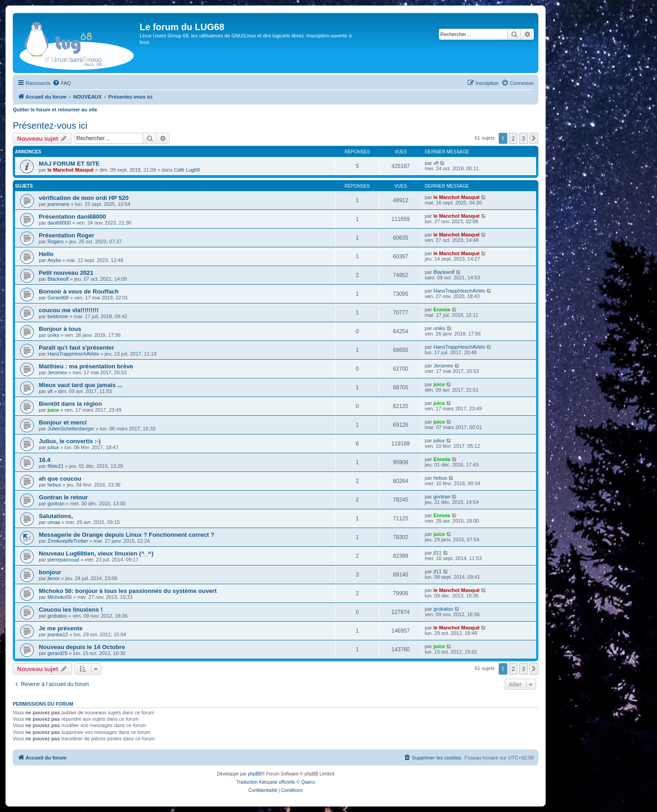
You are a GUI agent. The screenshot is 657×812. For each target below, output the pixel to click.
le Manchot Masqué (70, 170)
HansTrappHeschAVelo (459, 291)
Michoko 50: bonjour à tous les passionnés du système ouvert (128, 591)
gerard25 (57, 653)
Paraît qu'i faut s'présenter (76, 348)
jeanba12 (58, 634)
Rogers (55, 241)
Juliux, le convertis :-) (70, 441)
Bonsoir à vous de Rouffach (79, 291)
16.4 (45, 460)
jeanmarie (58, 204)
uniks (53, 335)
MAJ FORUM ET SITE (69, 164)
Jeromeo (57, 372)
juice (439, 384)
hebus (54, 485)
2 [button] (513, 138)
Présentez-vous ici (50, 126)
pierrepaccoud (63, 560)
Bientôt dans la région (70, 404)
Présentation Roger (67, 235)
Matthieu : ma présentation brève (86, 366)
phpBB (255, 774)
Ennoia (442, 309)
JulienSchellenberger (71, 429)
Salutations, (56, 516)
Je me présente (61, 628)
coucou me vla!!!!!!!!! (69, 310)
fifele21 (55, 466)
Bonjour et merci (63, 422)
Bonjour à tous (60, 329)
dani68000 (59, 223)
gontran (56, 503)
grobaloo (57, 616)
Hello (46, 254)
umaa (54, 522)
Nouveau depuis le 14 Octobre (82, 647)
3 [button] (524, 138)
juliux (53, 447)
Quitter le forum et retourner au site (55, 110)
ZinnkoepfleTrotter (68, 541)
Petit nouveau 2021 (66, 273)
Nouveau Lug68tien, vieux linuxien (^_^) (96, 553)
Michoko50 (60, 597)
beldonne (58, 316)
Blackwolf (58, 279)
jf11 (438, 553)
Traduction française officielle (266, 782)
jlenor (54, 578)
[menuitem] (62, 83)
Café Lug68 (187, 170)
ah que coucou (60, 479)
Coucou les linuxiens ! (71, 610)
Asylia (54, 260)
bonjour (50, 572)
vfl (436, 163)
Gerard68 (58, 298)
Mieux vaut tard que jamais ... (81, 385)
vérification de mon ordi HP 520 (84, 198)
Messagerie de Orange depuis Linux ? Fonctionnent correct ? (127, 535)
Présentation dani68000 (72, 217)
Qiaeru (308, 782)
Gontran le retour (63, 497)
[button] (534, 138)
